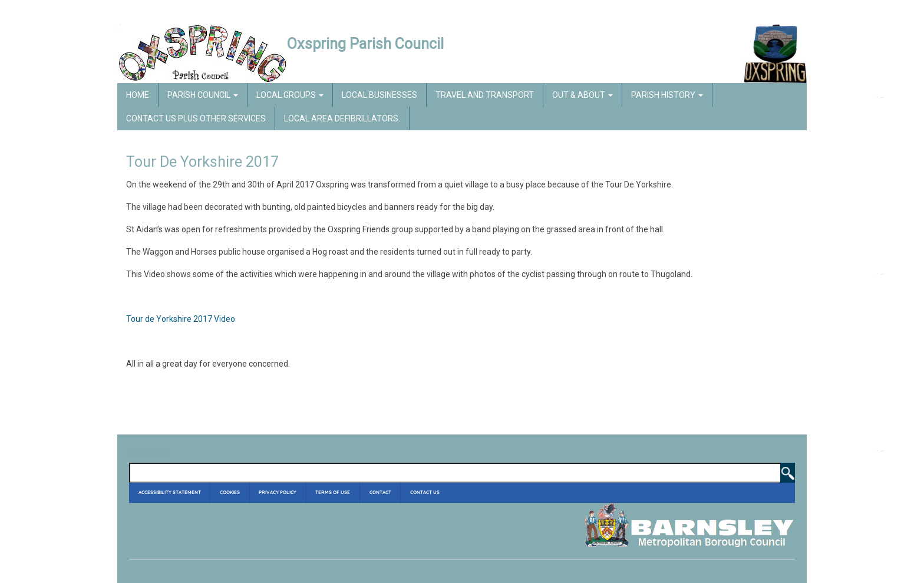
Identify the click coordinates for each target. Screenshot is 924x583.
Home (138, 95)
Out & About (583, 95)
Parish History (667, 95)
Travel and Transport (485, 95)
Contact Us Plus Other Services (196, 118)
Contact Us (425, 492)
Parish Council (203, 95)
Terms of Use (333, 492)
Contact (380, 492)
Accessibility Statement (170, 492)
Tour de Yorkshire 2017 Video (181, 319)
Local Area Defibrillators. (342, 118)
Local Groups (290, 95)
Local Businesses (379, 95)
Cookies (230, 492)
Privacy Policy (278, 492)
